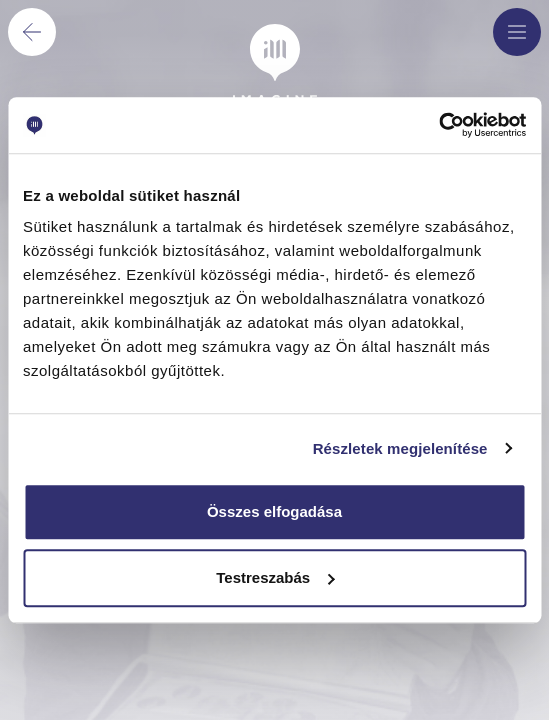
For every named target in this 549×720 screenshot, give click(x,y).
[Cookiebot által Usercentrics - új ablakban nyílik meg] (438, 125)
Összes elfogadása (274, 511)
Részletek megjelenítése (400, 448)
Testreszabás (275, 577)
